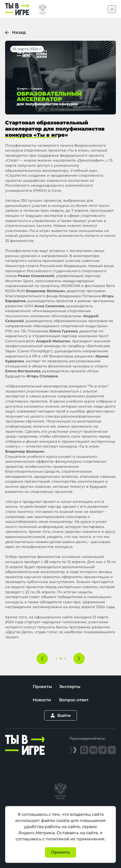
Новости (42, 700)
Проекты (42, 687)
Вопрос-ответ (74, 700)
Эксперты (70, 687)
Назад (15, 32)
